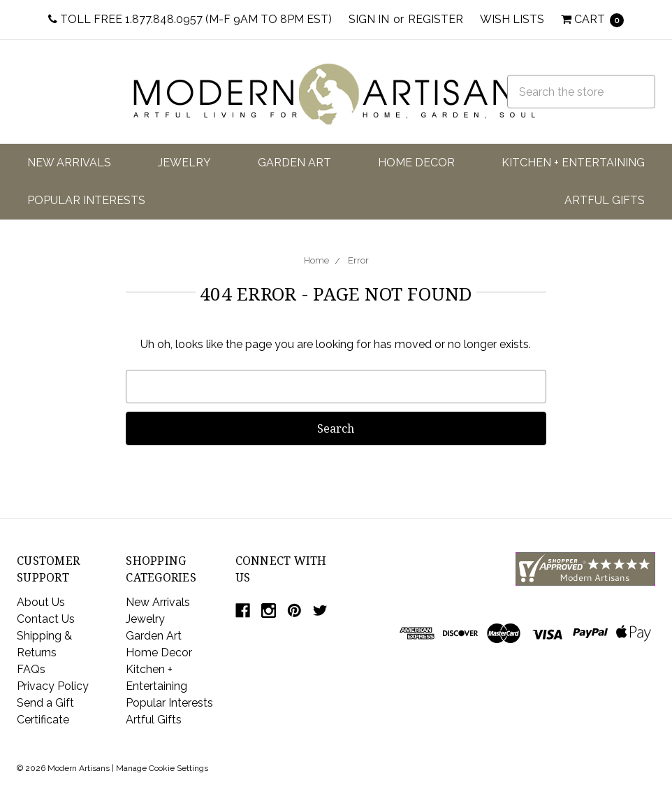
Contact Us (46, 619)
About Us (41, 602)
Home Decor (416, 163)
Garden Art (294, 163)
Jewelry (184, 163)
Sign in (369, 19)
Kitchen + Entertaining (573, 163)
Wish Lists (512, 19)
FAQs (31, 669)
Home (316, 260)
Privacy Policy (53, 686)
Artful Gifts (605, 200)
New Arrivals (69, 163)
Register (436, 19)
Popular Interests (86, 200)
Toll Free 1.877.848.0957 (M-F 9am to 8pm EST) (190, 19)
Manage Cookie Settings (162, 768)
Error (358, 260)
